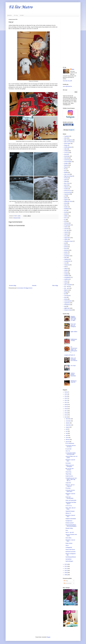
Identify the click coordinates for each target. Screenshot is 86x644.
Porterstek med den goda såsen (70, 491)
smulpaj (66, 274)
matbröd (66, 232)
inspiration (67, 194)
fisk (65, 171)
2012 (66, 566)
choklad (66, 151)
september (68, 425)
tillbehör (66, 290)
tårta (65, 297)
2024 (66, 396)
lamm (66, 218)
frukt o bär (67, 174)
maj (67, 433)
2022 (66, 400)
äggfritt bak (67, 308)
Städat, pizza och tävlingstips (70, 466)
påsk (65, 257)
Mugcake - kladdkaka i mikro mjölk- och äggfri (73, 318)
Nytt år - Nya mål (70, 532)
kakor (66, 205)
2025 (66, 394)
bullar (66, 149)
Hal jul (67, 545)
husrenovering (68, 192)
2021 (66, 402)
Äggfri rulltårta (74, 332)
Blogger (49, 637)
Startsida (10, 15)
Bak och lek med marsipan (69, 469)
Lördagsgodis (69, 547)
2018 (66, 409)
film (65, 169)
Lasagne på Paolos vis (70, 355)
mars (67, 437)
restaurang (67, 265)
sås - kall (66, 286)
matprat (66, 234)
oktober (68, 423)
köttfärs (66, 216)
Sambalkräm (69, 559)
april (67, 435)
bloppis (66, 145)
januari (68, 442)
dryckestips (67, 156)
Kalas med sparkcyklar (71, 500)
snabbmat (67, 279)
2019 (66, 407)
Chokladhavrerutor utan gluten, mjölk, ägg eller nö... (71, 479)
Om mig (16, 15)
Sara (73, 69)
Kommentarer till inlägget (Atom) (25, 288)
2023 (66, 398)
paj (65, 243)
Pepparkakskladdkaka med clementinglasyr (71, 526)
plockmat (66, 250)
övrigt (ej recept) (17, 218)
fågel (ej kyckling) (68, 176)
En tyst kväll (68, 449)
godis (65, 180)
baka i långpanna (68, 140)
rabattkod (66, 259)
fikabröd (66, 165)
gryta (65, 185)
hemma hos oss (68, 191)
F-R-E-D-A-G (69, 506)
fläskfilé (66, 172)
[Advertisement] (33, 272)
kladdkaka (67, 209)
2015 (66, 415)
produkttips (67, 256)
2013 (66, 564)
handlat (66, 189)
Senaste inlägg (13, 285)
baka (65, 138)
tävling (66, 299)
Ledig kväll (68, 483)
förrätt (66, 178)
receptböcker (67, 261)
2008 (66, 575)
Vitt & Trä (68, 451)
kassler (66, 207)
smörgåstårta (67, 277)
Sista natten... (69, 538)
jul (65, 196)
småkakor (67, 276)
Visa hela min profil (67, 81)
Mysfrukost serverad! (70, 552)
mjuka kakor (67, 238)
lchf (65, 221)
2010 (66, 571)
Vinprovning (68, 472)
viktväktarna (67, 305)
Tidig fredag (68, 474)
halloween (67, 187)
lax (65, 220)
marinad (66, 229)
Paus (67, 530)
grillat (65, 182)
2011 (66, 568)
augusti (68, 427)
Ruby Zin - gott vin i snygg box (70, 485)
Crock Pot (67, 153)
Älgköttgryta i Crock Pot (74, 382)
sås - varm (67, 288)
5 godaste (67, 136)
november (68, 421)
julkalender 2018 (68, 201)
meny (66, 236)
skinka (66, 272)
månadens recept (68, 241)
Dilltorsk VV (68, 513)
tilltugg (66, 292)
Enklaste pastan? (70, 523)
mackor (66, 227)
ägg (65, 306)
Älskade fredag (69, 528)
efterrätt (66, 158)
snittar (66, 281)
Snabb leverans (69, 476)
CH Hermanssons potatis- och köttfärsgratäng (74, 349)
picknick (66, 247)
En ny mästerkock (70, 443)
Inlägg (66, 581)
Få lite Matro (21, 7)
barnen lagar (67, 143)
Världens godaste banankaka (73, 374)
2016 (66, 413)
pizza (65, 248)
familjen (66, 163)
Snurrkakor (68, 463)
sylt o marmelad (68, 285)
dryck (65, 154)
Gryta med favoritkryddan (69, 498)
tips (65, 294)
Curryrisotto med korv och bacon (71, 446)
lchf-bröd (66, 223)
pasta (66, 245)
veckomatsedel (68, 301)
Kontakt (22, 15)
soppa (66, 283)
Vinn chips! (73, 366)
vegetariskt (67, 303)
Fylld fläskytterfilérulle (71, 557)
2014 (66, 417)
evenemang (67, 160)
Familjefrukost (69, 521)
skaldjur (66, 270)
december (68, 419)
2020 (66, 405)
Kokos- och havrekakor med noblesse (74, 359)
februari (68, 440)
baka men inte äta (68, 142)
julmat (66, 203)
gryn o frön (67, 183)
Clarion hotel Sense (70, 550)
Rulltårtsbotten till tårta (74, 340)
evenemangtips (68, 162)
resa (65, 263)
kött (65, 214)
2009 (66, 573)
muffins (66, 239)
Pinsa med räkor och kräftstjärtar (73, 325)
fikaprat (66, 167)
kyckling (66, 212)
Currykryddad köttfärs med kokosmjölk (71, 454)
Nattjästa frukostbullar (71, 519)
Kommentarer (68, 583)
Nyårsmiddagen (69, 561)
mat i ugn (66, 230)
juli (67, 429)
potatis (66, 252)
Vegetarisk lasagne (70, 511)
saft (65, 267)
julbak (66, 198)
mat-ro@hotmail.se (67, 86)
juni (67, 431)
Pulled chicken (69, 543)
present (66, 254)
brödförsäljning (68, 147)
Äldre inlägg (55, 285)
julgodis (66, 200)
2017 (66, 411)
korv (65, 210)
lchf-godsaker (67, 225)
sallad (66, 268)
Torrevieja (67, 296)
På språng (68, 488)
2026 (66, 392)
